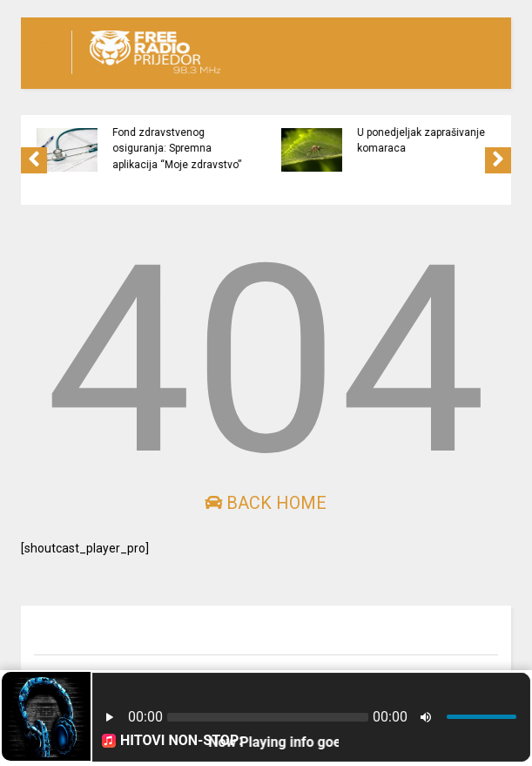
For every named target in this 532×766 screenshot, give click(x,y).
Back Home (266, 503)
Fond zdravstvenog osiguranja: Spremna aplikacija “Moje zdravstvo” (183, 149)
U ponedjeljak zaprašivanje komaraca (427, 140)
